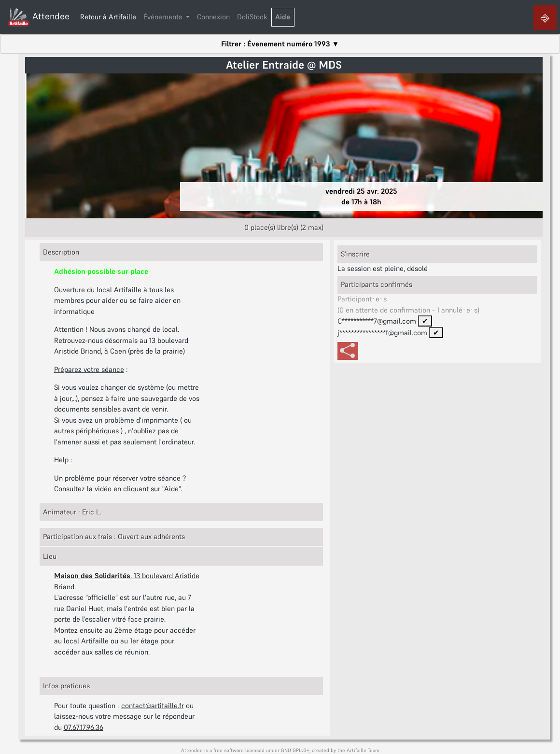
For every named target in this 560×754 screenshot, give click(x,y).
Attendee (38, 17)
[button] (167, 17)
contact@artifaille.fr (153, 705)
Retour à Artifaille (108, 17)
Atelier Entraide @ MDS (284, 65)
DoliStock (252, 17)
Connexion (213, 17)
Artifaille (357, 750)
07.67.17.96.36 (84, 727)
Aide (283, 17)
